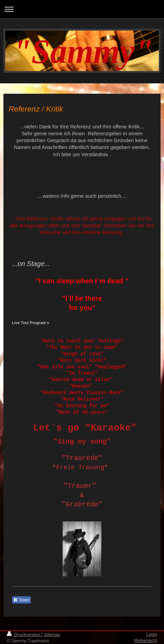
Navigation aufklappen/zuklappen (82, 9)
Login (152, 634)
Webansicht (146, 640)
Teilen (21, 600)
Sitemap (52, 635)
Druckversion (24, 635)
